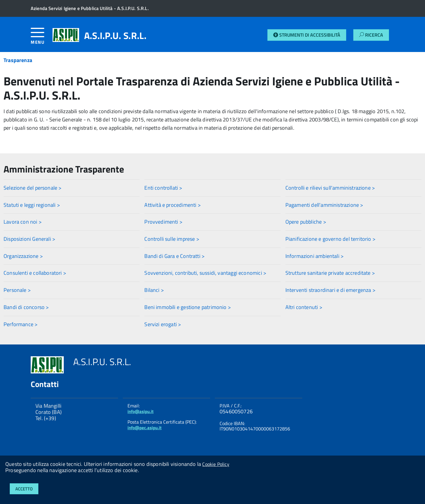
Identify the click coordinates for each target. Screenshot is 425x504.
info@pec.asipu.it (144, 428)
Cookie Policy (216, 464)
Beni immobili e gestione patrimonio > (188, 307)
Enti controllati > (163, 188)
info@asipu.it (140, 411)
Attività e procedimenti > (173, 205)
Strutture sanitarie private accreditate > (330, 273)
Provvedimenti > (163, 222)
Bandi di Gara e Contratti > (174, 256)
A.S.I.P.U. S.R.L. (115, 35)
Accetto (24, 489)
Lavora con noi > (23, 222)
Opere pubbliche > (306, 222)
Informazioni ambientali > (315, 256)
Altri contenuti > (304, 307)
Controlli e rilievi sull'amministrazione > (330, 188)
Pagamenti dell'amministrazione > (324, 205)
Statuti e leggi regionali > (32, 205)
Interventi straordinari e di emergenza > (330, 290)
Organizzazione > (23, 256)
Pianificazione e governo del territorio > (330, 239)
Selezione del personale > (33, 188)
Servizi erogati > (163, 324)
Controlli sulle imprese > (172, 239)
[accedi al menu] (42, 38)
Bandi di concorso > (26, 307)
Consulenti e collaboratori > (35, 273)
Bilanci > (154, 290)
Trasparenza (18, 60)
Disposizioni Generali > (29, 239)
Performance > (21, 324)
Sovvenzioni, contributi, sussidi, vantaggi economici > (205, 273)
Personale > (17, 290)
